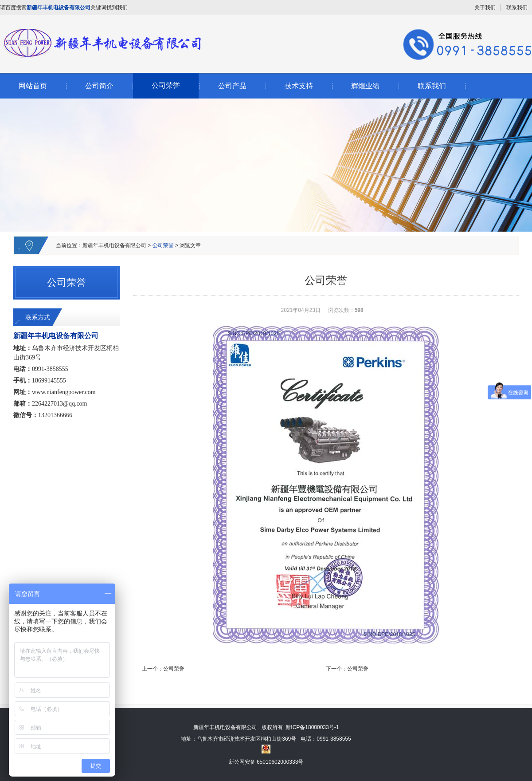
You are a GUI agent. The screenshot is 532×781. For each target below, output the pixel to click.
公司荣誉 (166, 85)
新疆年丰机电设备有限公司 (114, 245)
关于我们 (485, 8)
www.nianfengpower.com (64, 392)
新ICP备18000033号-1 (312, 727)
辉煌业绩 (365, 86)
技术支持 (299, 86)
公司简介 (99, 86)
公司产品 (232, 86)
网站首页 (33, 86)
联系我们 (517, 8)
